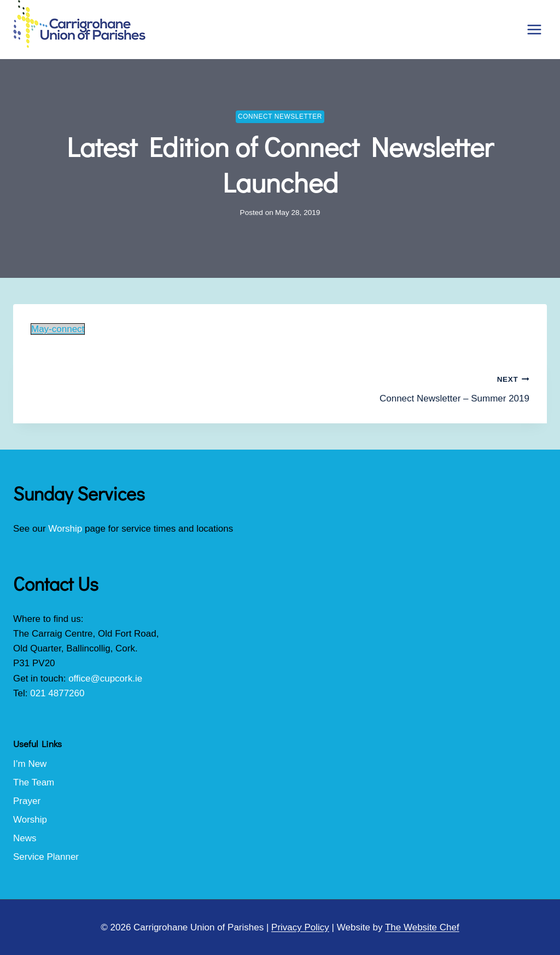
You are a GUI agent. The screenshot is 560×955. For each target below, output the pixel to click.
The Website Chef (422, 927)
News (25, 838)
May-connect (58, 329)
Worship (65, 529)
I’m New (30, 764)
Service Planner (46, 857)
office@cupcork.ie (105, 679)
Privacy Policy (300, 927)
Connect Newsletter (280, 117)
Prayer (27, 801)
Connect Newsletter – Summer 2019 (409, 388)
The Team (34, 782)
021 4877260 (57, 693)
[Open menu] (534, 29)
